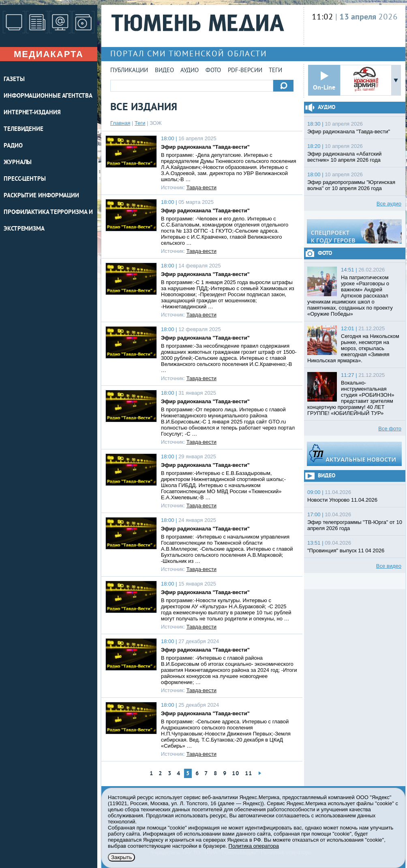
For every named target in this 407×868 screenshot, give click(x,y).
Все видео (389, 566)
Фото (213, 71)
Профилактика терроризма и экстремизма (48, 221)
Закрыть (121, 857)
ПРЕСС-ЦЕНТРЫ (25, 179)
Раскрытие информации (41, 196)
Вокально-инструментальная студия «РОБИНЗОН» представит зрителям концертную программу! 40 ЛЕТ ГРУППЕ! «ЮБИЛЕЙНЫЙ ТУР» (351, 398)
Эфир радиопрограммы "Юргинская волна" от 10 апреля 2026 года (351, 185)
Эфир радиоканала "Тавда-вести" (205, 147)
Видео (164, 71)
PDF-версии (245, 71)
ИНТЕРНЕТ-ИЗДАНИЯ (32, 113)
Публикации (129, 71)
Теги (275, 71)
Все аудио (389, 204)
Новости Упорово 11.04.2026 (342, 500)
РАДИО (13, 146)
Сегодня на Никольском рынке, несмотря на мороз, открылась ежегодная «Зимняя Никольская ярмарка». (353, 348)
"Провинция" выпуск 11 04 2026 (346, 551)
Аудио (190, 71)
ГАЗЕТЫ (14, 80)
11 (248, 774)
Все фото (390, 429)
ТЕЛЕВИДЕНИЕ (24, 129)
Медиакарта (49, 54)
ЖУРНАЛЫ (18, 163)
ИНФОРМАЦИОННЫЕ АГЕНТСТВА (48, 96)
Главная (120, 123)
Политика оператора (254, 846)
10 (236, 774)
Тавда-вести (201, 187)
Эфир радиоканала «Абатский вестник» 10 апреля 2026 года (344, 157)
